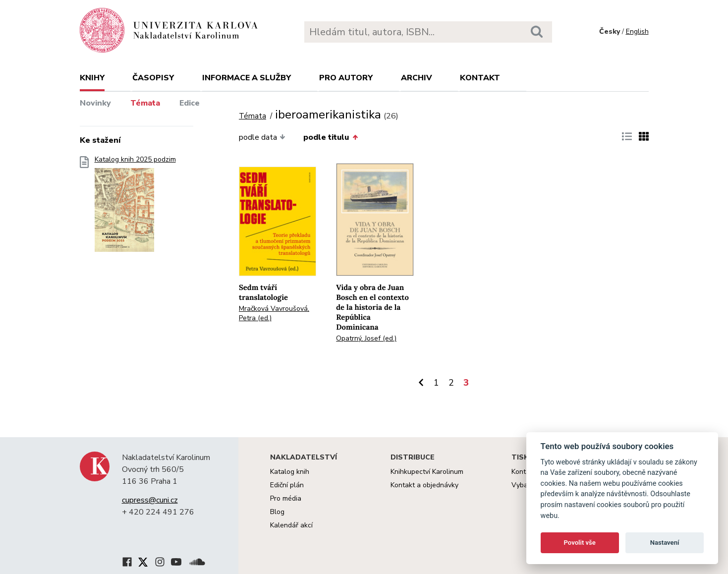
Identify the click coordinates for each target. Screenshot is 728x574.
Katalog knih (290, 472)
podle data (262, 137)
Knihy (92, 78)
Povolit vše (580, 543)
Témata (145, 103)
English (637, 31)
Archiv (417, 78)
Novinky (95, 103)
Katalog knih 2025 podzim (135, 207)
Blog (277, 512)
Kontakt (480, 78)
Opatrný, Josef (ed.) (366, 338)
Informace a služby (247, 78)
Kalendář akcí (291, 525)
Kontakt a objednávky (424, 485)
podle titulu (330, 137)
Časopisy (153, 78)
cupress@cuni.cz (150, 500)
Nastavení (665, 543)
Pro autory (346, 78)
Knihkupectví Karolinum (427, 472)
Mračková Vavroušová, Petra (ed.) (274, 313)
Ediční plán (287, 485)
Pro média (286, 498)
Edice (190, 103)
